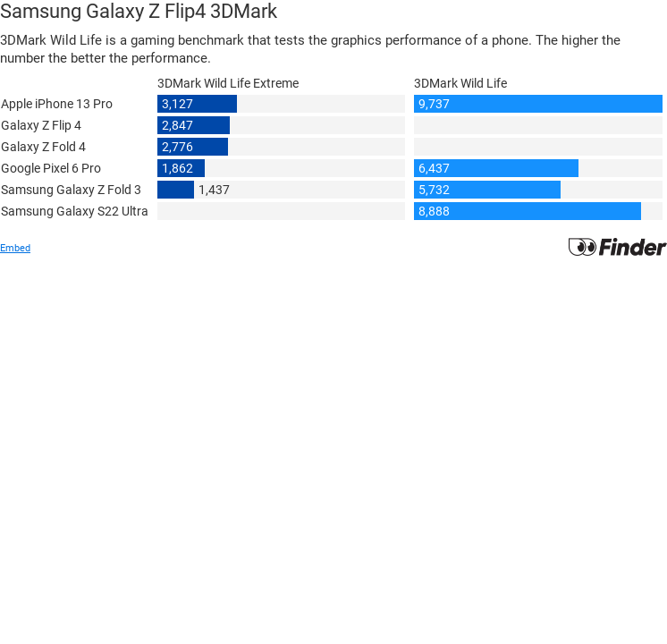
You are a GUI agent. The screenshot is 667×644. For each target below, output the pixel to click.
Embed (15, 248)
